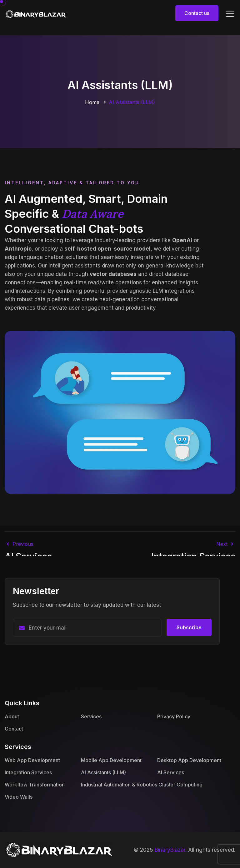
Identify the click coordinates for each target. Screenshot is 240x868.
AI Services (171, 772)
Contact (14, 729)
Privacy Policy (174, 716)
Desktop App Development (189, 760)
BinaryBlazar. (171, 850)
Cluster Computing (180, 785)
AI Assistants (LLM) (103, 772)
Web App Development (32, 760)
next (226, 544)
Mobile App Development (111, 760)
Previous (19, 544)
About (12, 716)
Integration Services (28, 772)
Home (92, 102)
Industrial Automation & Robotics (119, 785)
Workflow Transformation (35, 785)
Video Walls (19, 797)
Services (91, 716)
